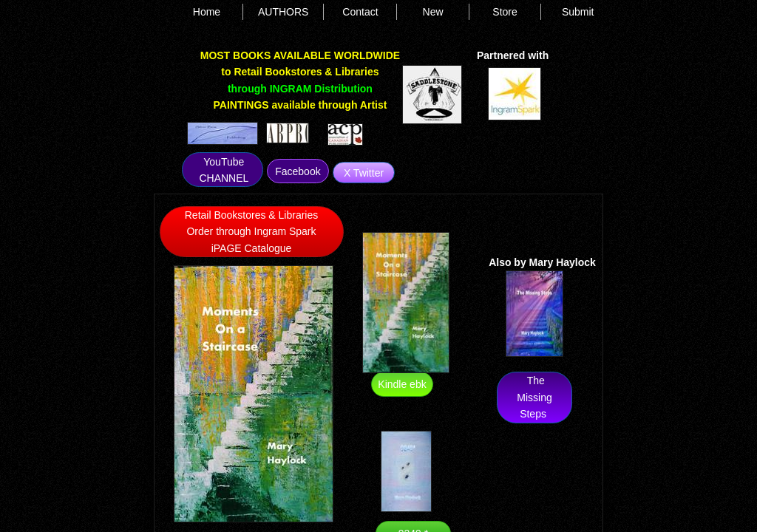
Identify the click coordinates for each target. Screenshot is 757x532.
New (433, 12)
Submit (578, 12)
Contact (360, 12)
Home (207, 12)
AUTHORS (283, 12)
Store (505, 12)
